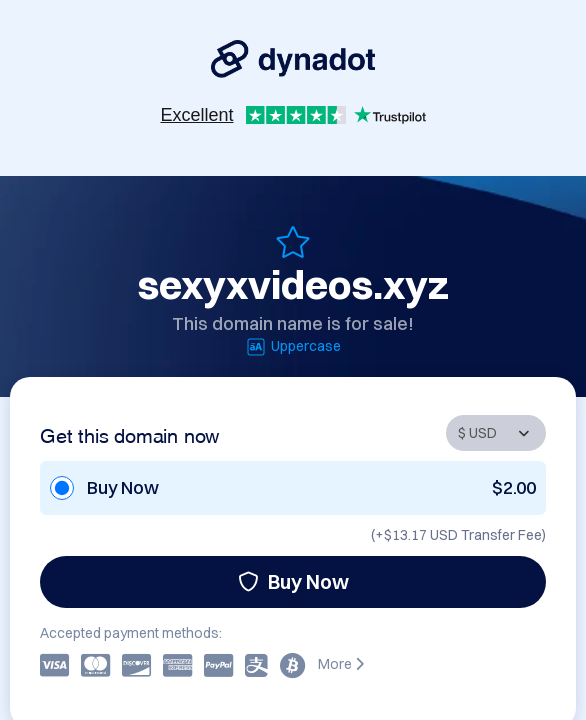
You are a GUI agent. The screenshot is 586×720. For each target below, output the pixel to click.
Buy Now (293, 581)
